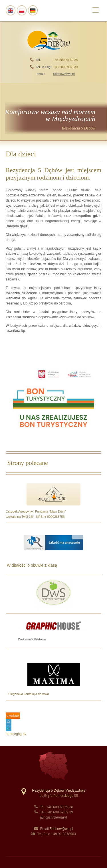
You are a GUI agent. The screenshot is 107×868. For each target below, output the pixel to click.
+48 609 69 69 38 (65, 60)
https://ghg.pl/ (16, 734)
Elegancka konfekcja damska (27, 694)
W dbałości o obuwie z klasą (31, 565)
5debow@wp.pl (61, 829)
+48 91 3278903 (63, 834)
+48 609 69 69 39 (65, 67)
